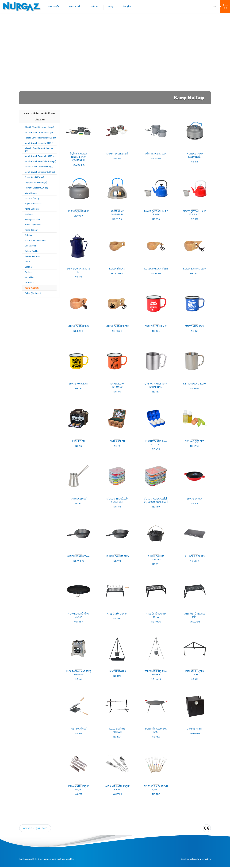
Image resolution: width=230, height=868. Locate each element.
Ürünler (94, 6)
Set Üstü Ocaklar (33, 256)
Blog (111, 6)
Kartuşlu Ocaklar (32, 219)
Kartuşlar (29, 214)
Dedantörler (30, 246)
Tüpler (28, 262)
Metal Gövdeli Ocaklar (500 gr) (39, 167)
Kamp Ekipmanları (33, 225)
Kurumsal (74, 6)
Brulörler (29, 272)
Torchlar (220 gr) (33, 198)
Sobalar (28, 235)
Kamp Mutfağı (32, 288)
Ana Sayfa (54, 6)
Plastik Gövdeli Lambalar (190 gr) (40, 138)
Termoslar (30, 283)
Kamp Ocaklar (31, 230)
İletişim (127, 6)
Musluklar (29, 277)
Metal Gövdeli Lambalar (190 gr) (40, 143)
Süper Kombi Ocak (33, 204)
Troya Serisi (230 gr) (34, 177)
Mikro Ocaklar (31, 193)
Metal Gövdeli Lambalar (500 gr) (40, 172)
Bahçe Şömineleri (33, 293)
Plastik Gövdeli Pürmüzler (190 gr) (39, 150)
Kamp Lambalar (32, 209)
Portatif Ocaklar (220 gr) (36, 188)
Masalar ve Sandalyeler (36, 240)
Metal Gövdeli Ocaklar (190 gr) (39, 133)
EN (215, 7)
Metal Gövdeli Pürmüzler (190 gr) (40, 156)
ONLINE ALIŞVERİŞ (225, 6)
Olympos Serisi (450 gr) (36, 182)
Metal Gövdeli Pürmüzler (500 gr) (40, 161)
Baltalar (29, 267)
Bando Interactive (202, 859)
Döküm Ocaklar (32, 251)
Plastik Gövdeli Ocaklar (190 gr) (39, 127)
